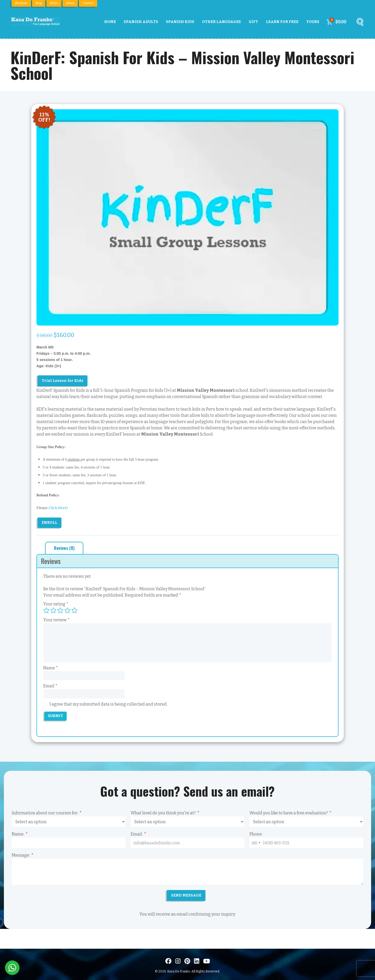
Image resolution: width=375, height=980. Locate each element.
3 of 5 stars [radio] (60, 610)
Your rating (56, 604)
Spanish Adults (141, 22)
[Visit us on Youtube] (207, 961)
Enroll (49, 523)
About (70, 3)
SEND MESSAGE (186, 895)
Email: (137, 834)
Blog (39, 3)
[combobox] (256, 843)
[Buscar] (360, 23)
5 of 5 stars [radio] (74, 610)
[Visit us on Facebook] (168, 961)
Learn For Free (282, 22)
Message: (21, 855)
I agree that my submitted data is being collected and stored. (108, 704)
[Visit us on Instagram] (178, 961)
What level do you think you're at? (163, 813)
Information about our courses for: (45, 813)
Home (110, 22)
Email (50, 686)
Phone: (256, 834)
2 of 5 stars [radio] (53, 610)
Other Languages (221, 22)
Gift (253, 22)
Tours (313, 22)
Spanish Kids (180, 22)
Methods (21, 3)
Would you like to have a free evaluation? (289, 813)
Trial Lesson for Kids (63, 381)
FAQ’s (54, 3)
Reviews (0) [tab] (64, 548)
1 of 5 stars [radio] (46, 610)
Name (51, 668)
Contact (88, 3)
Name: (18, 834)
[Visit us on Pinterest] (187, 961)
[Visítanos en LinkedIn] (197, 961)
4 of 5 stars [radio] (67, 610)
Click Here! (58, 508)
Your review (57, 620)
